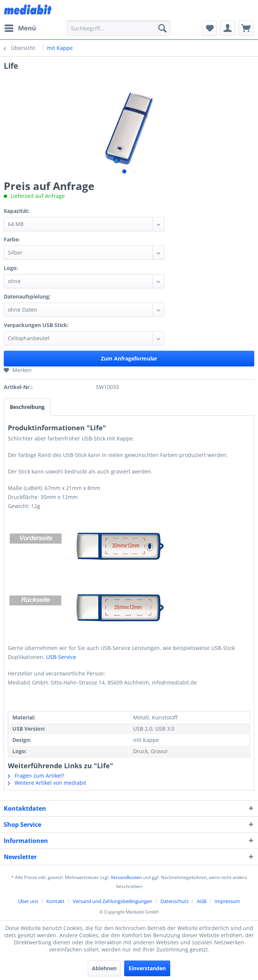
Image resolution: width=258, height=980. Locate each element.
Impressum (227, 901)
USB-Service (61, 657)
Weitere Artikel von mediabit (47, 783)
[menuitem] (20, 28)
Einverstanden (147, 968)
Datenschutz (175, 901)
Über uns (28, 901)
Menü (20, 27)
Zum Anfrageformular (129, 358)
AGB (202, 901)
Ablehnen (104, 968)
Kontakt (55, 901)
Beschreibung (27, 407)
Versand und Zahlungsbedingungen (112, 901)
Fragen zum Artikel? (36, 776)
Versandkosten (126, 877)
